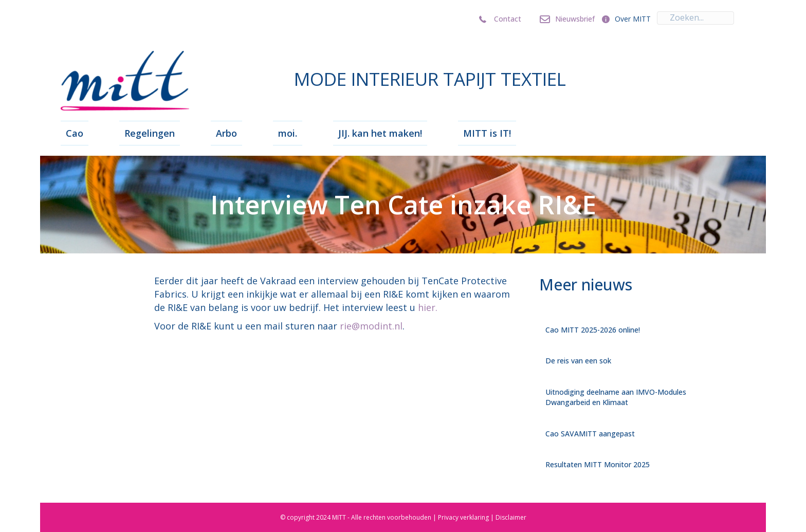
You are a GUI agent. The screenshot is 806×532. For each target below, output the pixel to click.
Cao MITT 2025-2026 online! (593, 330)
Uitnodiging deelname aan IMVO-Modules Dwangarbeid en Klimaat (616, 397)
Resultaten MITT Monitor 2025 (598, 464)
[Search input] (695, 18)
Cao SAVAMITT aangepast (590, 434)
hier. (428, 307)
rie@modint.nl (371, 326)
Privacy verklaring (463, 517)
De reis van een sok (578, 361)
